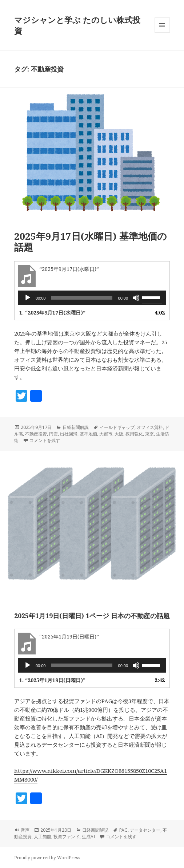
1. (52, 313)
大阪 (119, 434)
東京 (149, 434)
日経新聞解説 (76, 427)
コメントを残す (45, 440)
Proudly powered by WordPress (47, 858)
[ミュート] (136, 298)
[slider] (82, 298)
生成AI (88, 837)
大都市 (106, 434)
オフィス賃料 (150, 427)
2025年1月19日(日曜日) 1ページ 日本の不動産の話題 (92, 616)
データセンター (145, 830)
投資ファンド (67, 837)
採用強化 (134, 434)
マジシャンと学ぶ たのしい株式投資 (77, 25)
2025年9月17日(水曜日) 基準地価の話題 (91, 242)
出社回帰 (69, 434)
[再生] (28, 298)
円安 (53, 434)
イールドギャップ (117, 427)
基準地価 (88, 434)
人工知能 (43, 837)
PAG (123, 830)
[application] (92, 298)
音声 (25, 830)
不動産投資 (36, 434)
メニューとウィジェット (162, 33)
